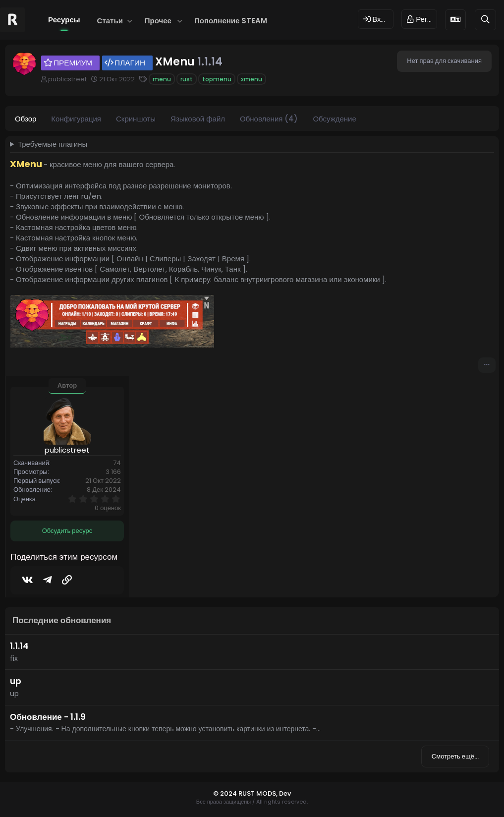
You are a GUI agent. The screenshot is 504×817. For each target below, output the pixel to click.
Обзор (26, 119)
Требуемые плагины (53, 144)
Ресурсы (64, 20)
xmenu (252, 79)
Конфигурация (76, 119)
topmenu (217, 79)
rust (187, 79)
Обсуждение (334, 119)
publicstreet (67, 79)
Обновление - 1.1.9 (48, 717)
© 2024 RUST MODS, (246, 793)
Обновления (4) (269, 119)
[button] (130, 21)
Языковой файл (198, 119)
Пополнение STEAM (231, 21)
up (16, 681)
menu (162, 79)
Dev (285, 793)
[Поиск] (485, 20)
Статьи (110, 21)
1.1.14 (19, 646)
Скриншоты (136, 119)
